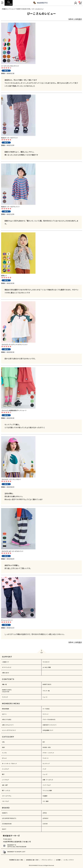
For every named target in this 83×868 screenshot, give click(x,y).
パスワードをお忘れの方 (49, 719)
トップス (4, 753)
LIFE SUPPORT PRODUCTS (9, 818)
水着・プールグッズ (48, 780)
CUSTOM (45, 824)
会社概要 (58, 860)
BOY (44, 742)
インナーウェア (47, 785)
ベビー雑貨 (46, 801)
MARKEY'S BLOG (47, 684)
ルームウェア (5, 769)
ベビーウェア (5, 801)
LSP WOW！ (46, 818)
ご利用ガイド (5, 662)
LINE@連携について (48, 730)
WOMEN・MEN (47, 747)
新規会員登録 (5, 709)
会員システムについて (8, 725)
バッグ (44, 769)
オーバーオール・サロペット (9, 763)
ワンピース (46, 758)
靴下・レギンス (6, 790)
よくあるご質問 (47, 667)
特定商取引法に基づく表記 (16, 860)
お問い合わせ (5, 673)
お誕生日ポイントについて (50, 725)
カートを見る (46, 709)
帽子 (3, 774)
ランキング (5, 697)
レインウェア (5, 780)
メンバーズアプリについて (9, 730)
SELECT (4, 829)
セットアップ (46, 763)
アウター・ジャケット (48, 753)
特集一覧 (4, 684)
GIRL (3, 742)
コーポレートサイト (69, 860)
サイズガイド (46, 662)
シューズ (45, 774)
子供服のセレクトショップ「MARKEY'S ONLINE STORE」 (16, 9)
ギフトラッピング (7, 667)
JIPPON (45, 813)
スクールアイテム (7, 796)
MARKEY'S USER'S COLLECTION (7, 691)
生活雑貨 (45, 796)
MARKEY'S (5, 813)
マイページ (46, 714)
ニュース (45, 697)
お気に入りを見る (7, 719)
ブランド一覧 (46, 691)
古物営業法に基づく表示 (32, 860)
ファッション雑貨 (47, 790)
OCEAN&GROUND (7, 824)
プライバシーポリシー (47, 860)
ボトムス (4, 758)
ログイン (4, 714)
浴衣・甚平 (5, 785)
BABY (3, 747)
